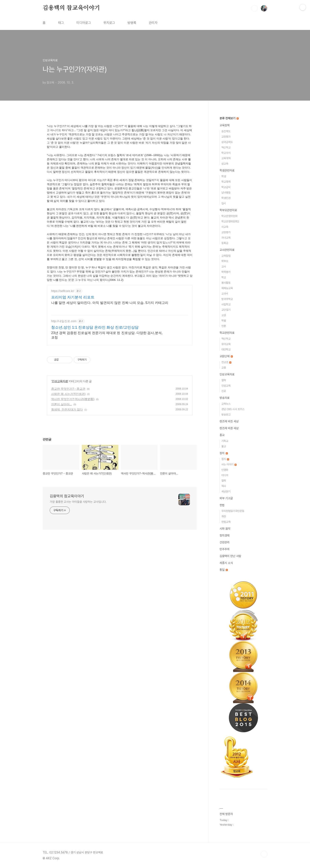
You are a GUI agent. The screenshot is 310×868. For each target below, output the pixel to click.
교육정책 (224, 125)
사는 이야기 (229, 464)
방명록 (132, 23)
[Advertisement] (120, 321)
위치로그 (109, 23)
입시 (224, 203)
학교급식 (226, 187)
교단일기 (226, 310)
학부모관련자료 (228, 210)
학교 (224, 277)
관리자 (153, 23)
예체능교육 (227, 288)
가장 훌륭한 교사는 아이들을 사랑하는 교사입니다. (78, 507)
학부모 (225, 261)
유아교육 (226, 344)
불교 (224, 446)
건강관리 (224, 542)
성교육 (225, 164)
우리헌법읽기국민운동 (233, 511)
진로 (224, 391)
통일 (224, 570)
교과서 (225, 294)
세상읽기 (226, 491)
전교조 (226, 362)
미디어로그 (84, 23)
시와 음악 (225, 529)
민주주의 (224, 549)
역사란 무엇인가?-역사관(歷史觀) (73, 404)
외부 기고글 (226, 498)
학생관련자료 (227, 170)
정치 (224, 453)
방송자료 (224, 398)
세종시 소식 (226, 563)
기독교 (225, 441)
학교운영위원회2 (230, 221)
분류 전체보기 (229, 118)
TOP (264, 854)
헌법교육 (226, 522)
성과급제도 (227, 142)
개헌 (224, 516)
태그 (61, 23)
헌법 (222, 505)
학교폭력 (226, 182)
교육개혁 (226, 158)
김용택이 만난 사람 (230, 556)
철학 (224, 380)
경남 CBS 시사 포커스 (233, 409)
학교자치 (226, 153)
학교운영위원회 (229, 216)
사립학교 (226, 304)
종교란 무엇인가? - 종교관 (68, 394)
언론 (224, 326)
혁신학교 (226, 147)
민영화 (225, 470)
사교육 (225, 227)
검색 (254, 8)
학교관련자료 (227, 333)
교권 (224, 315)
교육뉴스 (226, 404)
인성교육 (226, 386)
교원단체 (226, 356)
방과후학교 (227, 299)
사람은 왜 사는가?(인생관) (68, 399)
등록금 (225, 243)
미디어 (225, 475)
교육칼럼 (226, 256)
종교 (222, 435)
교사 (224, 267)
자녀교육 (226, 238)
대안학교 (226, 350)
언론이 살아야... (62, 409)
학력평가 (226, 272)
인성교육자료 (60, 386)
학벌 (224, 321)
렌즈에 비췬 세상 (229, 428)
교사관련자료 (227, 250)
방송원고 (226, 415)
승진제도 (226, 131)
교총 (224, 368)
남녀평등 (226, 193)
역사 (224, 486)
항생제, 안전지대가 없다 (67, 414)
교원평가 (226, 137)
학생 (224, 176)
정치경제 (224, 535)
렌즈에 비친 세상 (229, 421)
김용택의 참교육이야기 (71, 8)
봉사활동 (226, 283)
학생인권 (226, 198)
